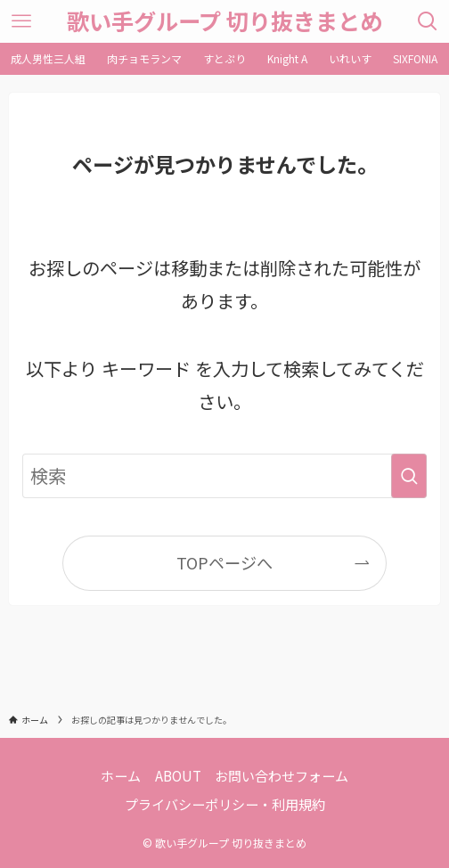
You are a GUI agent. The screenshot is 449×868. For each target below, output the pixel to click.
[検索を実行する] (409, 476)
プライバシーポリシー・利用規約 (225, 804)
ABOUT (178, 775)
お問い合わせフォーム (282, 775)
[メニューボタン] (21, 21)
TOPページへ (224, 562)
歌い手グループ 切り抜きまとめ (224, 21)
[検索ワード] (224, 476)
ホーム (121, 775)
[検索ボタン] (428, 21)
